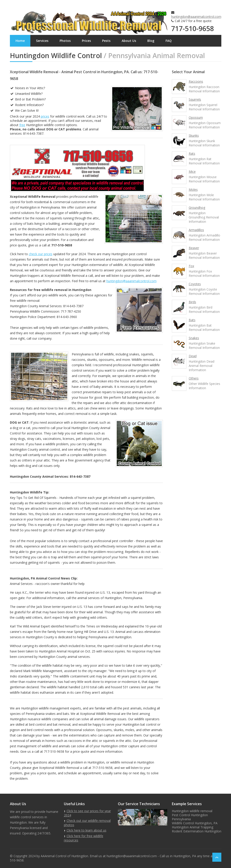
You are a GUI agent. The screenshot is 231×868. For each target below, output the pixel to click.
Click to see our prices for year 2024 (87, 813)
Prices (86, 41)
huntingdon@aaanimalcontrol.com (196, 17)
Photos (65, 41)
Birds (192, 302)
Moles (193, 190)
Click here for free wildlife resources (84, 838)
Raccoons (196, 81)
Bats (192, 320)
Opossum (196, 117)
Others (194, 378)
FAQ (169, 41)
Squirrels (195, 99)
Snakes (194, 338)
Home (20, 41)
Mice (192, 172)
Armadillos (196, 230)
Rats (192, 153)
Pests (106, 41)
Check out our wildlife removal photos (87, 823)
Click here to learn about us (86, 830)
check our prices (41, 254)
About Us (129, 41)
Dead (193, 356)
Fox (191, 266)
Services (42, 41)
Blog (151, 41)
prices (45, 116)
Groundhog (197, 208)
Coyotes (195, 284)
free (22, 125)
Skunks (194, 135)
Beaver (194, 248)
